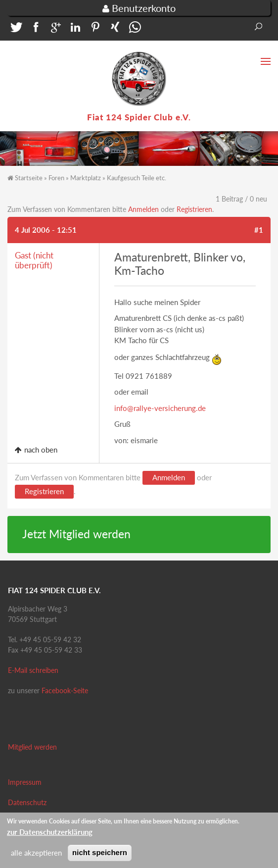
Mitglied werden (32, 747)
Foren (56, 178)
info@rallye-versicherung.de (160, 408)
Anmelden (143, 209)
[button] (15, 29)
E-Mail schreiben (33, 670)
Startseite (29, 178)
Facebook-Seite (65, 690)
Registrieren (194, 209)
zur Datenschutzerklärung (50, 834)
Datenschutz (27, 802)
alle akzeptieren (36, 856)
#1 (259, 230)
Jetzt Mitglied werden (76, 534)
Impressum (25, 782)
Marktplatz (86, 178)
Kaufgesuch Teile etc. (137, 178)
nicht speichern (100, 855)
